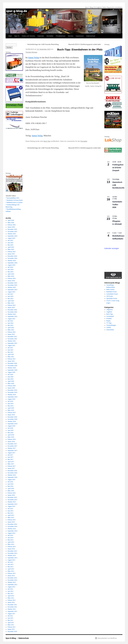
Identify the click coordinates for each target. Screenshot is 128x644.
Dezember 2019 (12, 390)
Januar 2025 (11, 254)
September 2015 (12, 504)
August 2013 (11, 560)
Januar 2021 (11, 361)
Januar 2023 (11, 307)
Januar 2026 (11, 227)
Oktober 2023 (12, 287)
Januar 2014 (11, 549)
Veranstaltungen (111, 325)
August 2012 (11, 587)
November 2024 (12, 258)
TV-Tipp (109, 323)
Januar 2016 (11, 495)
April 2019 (11, 408)
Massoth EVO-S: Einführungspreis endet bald (85, 44)
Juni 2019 (11, 404)
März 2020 (11, 383)
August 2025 (11, 238)
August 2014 (11, 533)
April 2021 (11, 354)
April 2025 (11, 247)
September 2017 (12, 450)
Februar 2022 (12, 332)
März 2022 (11, 330)
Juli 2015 (10, 509)
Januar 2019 (11, 415)
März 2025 (11, 249)
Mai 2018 (10, 433)
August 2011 (11, 614)
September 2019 (12, 397)
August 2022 (11, 319)
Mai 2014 (10, 540)
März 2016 (11, 491)
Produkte (109, 319)
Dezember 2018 (12, 417)
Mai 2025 (10, 245)
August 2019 (11, 399)
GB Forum (110, 296)
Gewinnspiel (110, 316)
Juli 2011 (10, 616)
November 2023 (12, 285)
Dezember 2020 (12, 363)
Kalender (41, 36)
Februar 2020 (12, 386)
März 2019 (11, 410)
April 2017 (11, 462)
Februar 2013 (12, 573)
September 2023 (12, 290)
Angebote (109, 312)
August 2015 (11, 506)
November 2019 (12, 392)
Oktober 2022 (12, 314)
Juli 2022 (10, 321)
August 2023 (11, 292)
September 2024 (12, 263)
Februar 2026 (12, 225)
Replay (108, 321)
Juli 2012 (10, 589)
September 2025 (12, 236)
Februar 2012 (12, 600)
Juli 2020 (10, 375)
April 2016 (11, 488)
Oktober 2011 (12, 609)
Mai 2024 (10, 272)
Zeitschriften (110, 330)
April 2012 (11, 596)
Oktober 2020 (12, 368)
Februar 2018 (12, 439)
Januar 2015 (11, 522)
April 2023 (11, 301)
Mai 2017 (10, 459)
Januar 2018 (11, 442)
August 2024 (11, 265)
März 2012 (11, 598)
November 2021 (12, 339)
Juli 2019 (10, 401)
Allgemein (110, 310)
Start (10, 36)
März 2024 (11, 276)
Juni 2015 (11, 511)
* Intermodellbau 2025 (12, 198)
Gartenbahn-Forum (112, 294)
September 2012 (12, 585)
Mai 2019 (10, 406)
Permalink (84, 141)
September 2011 (12, 611)
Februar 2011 (12, 627)
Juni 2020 (11, 377)
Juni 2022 (11, 323)
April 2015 (11, 515)
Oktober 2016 (12, 475)
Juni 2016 (11, 484)
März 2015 (11, 518)
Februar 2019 (12, 412)
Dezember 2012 (12, 578)
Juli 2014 (10, 535)
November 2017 (12, 446)
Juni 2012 (11, 591)
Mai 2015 (10, 513)
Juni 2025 (11, 243)
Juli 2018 (10, 428)
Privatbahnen (61, 36)
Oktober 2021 (12, 341)
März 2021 (11, 357)
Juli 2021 (10, 348)
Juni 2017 (11, 457)
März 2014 (11, 544)
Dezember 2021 (12, 337)
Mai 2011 (10, 620)
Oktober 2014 (12, 529)
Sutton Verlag (34, 58)
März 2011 (11, 625)
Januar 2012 (11, 602)
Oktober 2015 (12, 502)
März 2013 (11, 571)
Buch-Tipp (47, 141)
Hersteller (50, 36)
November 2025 (12, 232)
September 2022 (12, 316)
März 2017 (11, 464)
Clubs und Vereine (28, 36)
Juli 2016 (10, 482)
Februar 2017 (12, 466)
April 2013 (11, 569)
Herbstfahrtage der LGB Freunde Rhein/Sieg (42, 44)
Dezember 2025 (12, 229)
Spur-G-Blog (11, 638)
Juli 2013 (10, 562)
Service (71, 36)
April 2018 (11, 435)
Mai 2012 (10, 593)
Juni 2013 (11, 564)
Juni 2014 (11, 538)
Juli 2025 (10, 240)
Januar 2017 (11, 468)
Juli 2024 (10, 267)
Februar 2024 (12, 278)
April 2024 (11, 274)
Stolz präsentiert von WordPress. (107, 638)
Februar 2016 (12, 493)
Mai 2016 (10, 486)
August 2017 (11, 453)
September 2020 (12, 370)
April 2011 (11, 623)
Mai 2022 (10, 325)
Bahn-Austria (110, 289)
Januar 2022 (11, 334)
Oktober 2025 (12, 234)
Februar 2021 (12, 359)
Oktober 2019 (12, 395)
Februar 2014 (12, 547)
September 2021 (12, 343)
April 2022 (11, 328)
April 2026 (11, 220)
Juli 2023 (10, 294)
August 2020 (11, 372)
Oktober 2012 (12, 582)
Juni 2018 (11, 430)
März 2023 (11, 303)
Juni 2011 (11, 618)
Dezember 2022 (12, 310)
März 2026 (11, 223)
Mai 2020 (10, 379)
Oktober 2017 (12, 448)
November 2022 (12, 312)
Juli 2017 (10, 455)
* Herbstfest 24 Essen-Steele (14, 200)
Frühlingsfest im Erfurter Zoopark (118, 168)
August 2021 (11, 345)
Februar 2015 (12, 520)
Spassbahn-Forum (112, 298)
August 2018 (11, 426)
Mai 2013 (10, 567)
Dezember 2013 (12, 551)
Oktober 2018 (12, 421)
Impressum (80, 36)
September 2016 (12, 477)
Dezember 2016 (12, 471)
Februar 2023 (12, 305)
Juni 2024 (11, 269)
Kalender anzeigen (112, 248)
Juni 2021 (11, 350)
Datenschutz (91, 36)
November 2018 (12, 419)
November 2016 (12, 473)
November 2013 (12, 553)
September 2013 (12, 558)
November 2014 (12, 526)
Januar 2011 (11, 629)
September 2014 (12, 531)
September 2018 (12, 424)
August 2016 (11, 480)
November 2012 (12, 580)
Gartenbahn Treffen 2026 (117, 205)
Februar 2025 (12, 252)
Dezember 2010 (12, 631)
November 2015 (12, 500)
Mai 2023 (10, 299)
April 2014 (11, 542)
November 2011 (12, 607)
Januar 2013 (11, 576)
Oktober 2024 (12, 261)
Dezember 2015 (12, 497)
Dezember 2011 (12, 605)
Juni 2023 (11, 296)
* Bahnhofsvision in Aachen (14, 202)
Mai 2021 (10, 352)
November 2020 (12, 366)
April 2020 (11, 381)
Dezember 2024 (12, 256)
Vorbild (109, 327)
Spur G (17, 36)
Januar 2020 (11, 388)
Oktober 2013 (12, 555)
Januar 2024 (11, 281)
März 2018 (11, 437)
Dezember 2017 (12, 444)
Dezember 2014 (12, 524)
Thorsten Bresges (31, 52)
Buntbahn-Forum (112, 292)
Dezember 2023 (12, 283)
